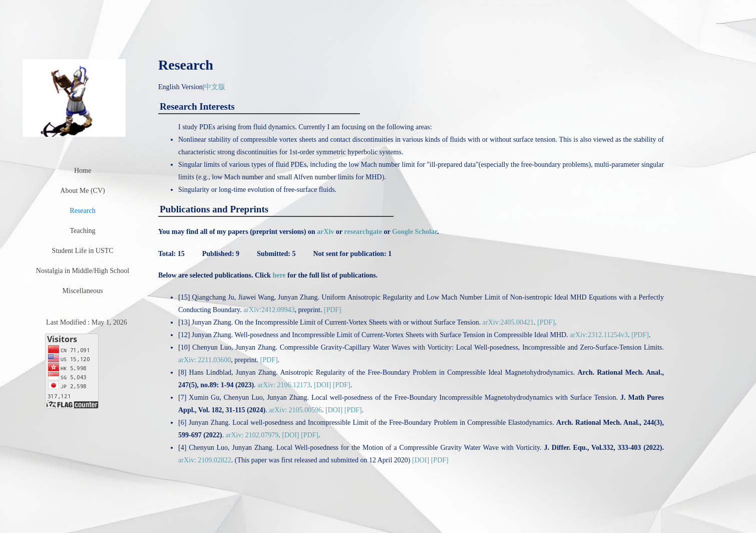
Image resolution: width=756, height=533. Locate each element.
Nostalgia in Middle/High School (83, 271)
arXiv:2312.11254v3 (599, 335)
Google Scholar (415, 232)
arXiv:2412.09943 (269, 310)
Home (83, 171)
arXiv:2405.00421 (508, 322)
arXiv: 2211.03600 (205, 360)
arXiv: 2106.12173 (284, 385)
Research (82, 211)
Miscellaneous (83, 291)
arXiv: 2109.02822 (205, 460)
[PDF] (333, 310)
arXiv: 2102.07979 (252, 435)
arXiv (325, 232)
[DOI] (322, 385)
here (279, 275)
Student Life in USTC (82, 251)
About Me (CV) (82, 191)
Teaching (82, 231)
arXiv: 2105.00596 (295, 410)
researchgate (363, 232)
